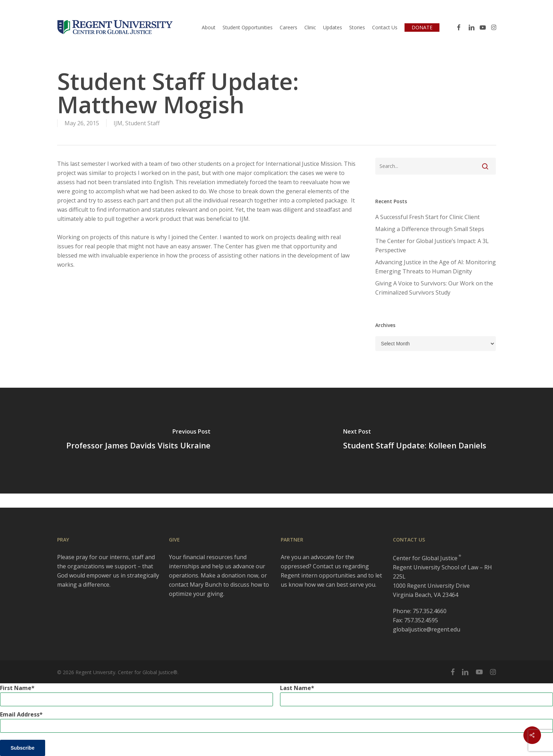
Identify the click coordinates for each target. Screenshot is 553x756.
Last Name (296, 688)
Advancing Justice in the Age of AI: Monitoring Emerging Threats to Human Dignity (436, 267)
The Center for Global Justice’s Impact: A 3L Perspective (432, 246)
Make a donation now (229, 575)
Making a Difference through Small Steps (430, 229)
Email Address (20, 714)
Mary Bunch (206, 585)
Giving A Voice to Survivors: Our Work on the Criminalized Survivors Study (434, 288)
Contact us (327, 566)
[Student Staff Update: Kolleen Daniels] (415, 441)
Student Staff (142, 123)
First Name (16, 688)
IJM (118, 123)
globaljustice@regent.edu (427, 629)
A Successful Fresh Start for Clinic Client (427, 217)
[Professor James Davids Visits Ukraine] (138, 441)
